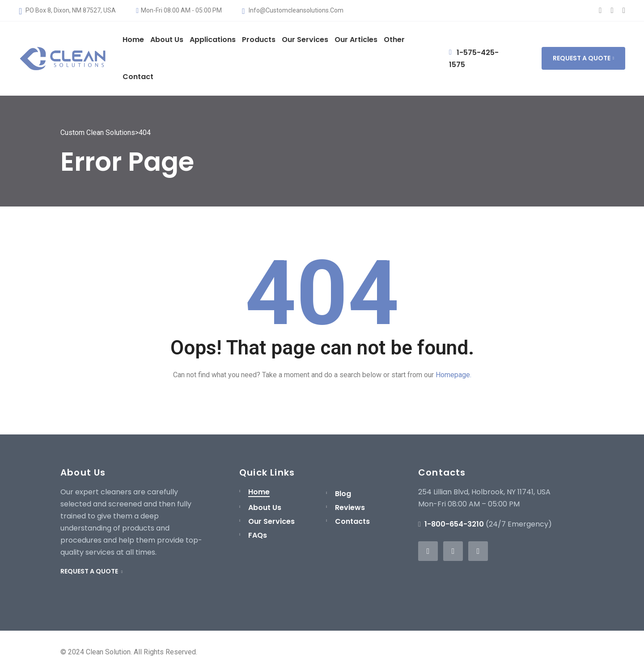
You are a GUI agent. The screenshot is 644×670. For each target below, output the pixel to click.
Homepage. (453, 375)
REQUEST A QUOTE (583, 58)
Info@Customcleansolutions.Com (293, 10)
